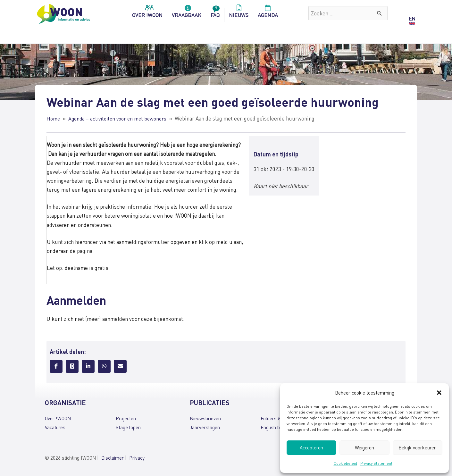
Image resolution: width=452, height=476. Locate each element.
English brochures (279, 427)
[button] (439, 393)
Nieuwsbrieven (205, 418)
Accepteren (311, 447)
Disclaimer (113, 458)
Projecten (126, 418)
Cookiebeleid (345, 463)
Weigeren (364, 447)
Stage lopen (128, 427)
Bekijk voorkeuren (418, 447)
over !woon (147, 13)
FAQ (215, 13)
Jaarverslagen (205, 427)
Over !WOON (58, 418)
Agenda (268, 13)
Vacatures (55, 427)
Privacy (137, 458)
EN (412, 19)
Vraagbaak (187, 13)
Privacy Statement (376, 463)
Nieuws (239, 13)
